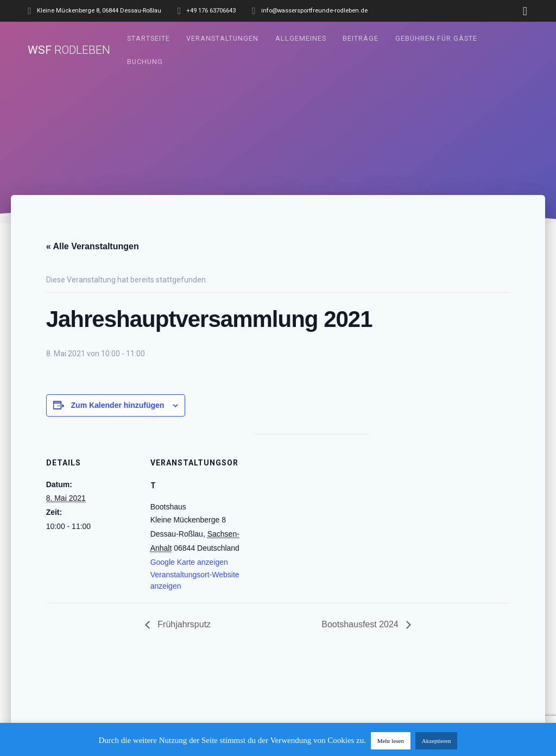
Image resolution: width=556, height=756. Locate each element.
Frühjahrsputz (183, 624)
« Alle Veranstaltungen (93, 246)
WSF (69, 50)
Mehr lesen (391, 741)
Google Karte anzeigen (189, 562)
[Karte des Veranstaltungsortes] (312, 509)
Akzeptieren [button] (437, 741)
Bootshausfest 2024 (361, 624)
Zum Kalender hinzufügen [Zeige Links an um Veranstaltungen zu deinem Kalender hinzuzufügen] (118, 405)
